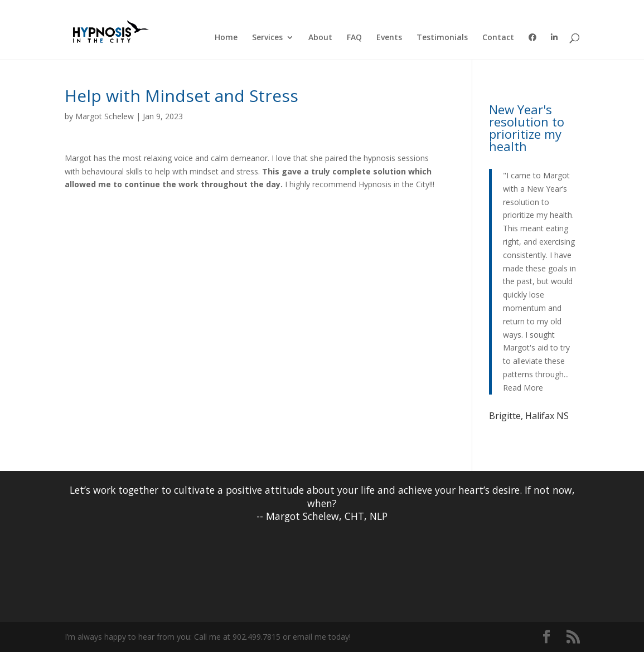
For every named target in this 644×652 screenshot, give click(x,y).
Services (267, 38)
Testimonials (442, 38)
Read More (523, 388)
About (320, 38)
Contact (498, 38)
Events (389, 38)
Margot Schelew (105, 116)
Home (226, 38)
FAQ (354, 38)
